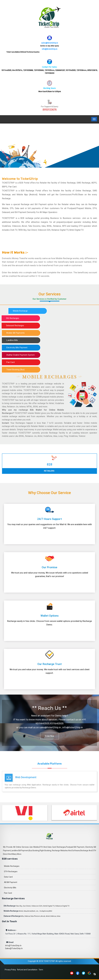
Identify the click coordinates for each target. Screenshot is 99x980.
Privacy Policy (10, 970)
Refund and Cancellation (27, 970)
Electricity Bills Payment (17, 348)
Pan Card (10, 362)
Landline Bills (12, 340)
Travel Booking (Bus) (15, 370)
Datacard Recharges (15, 326)
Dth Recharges (13, 318)
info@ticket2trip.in (50, 49)
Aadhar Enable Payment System (21, 355)
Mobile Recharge (20, 311)
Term (41, 970)
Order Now (49, 736)
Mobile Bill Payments (15, 333)
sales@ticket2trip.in (50, 43)
